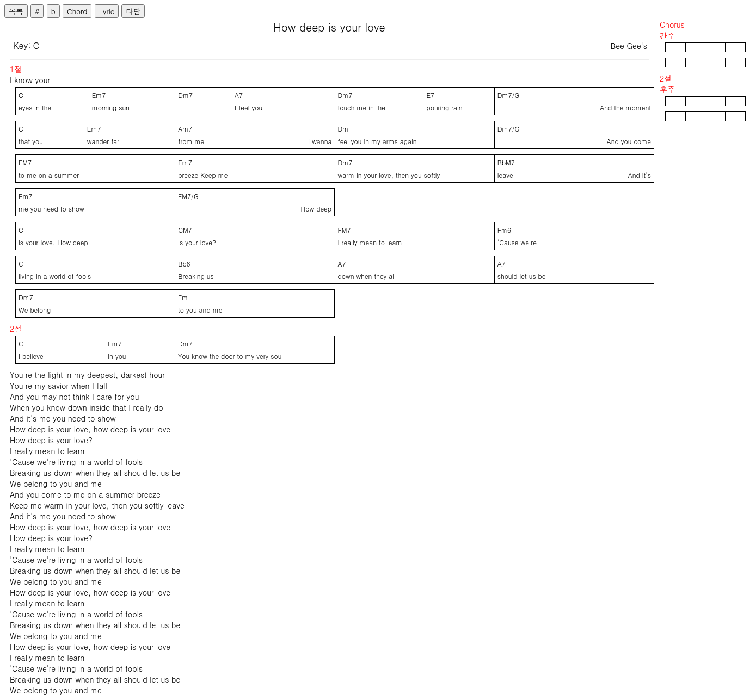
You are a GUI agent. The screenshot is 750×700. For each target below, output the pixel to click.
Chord (77, 11)
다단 (133, 11)
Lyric (107, 11)
